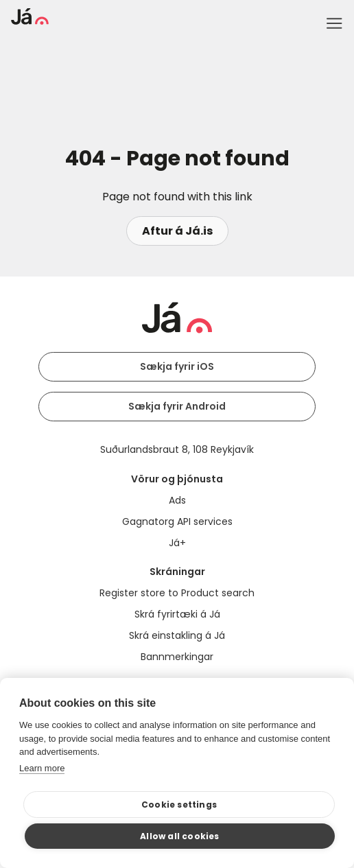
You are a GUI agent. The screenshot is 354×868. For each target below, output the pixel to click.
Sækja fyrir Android (177, 406)
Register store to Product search (177, 593)
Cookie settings (179, 805)
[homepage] (30, 21)
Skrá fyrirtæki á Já (177, 614)
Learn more (42, 768)
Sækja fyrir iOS (177, 366)
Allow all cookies (179, 836)
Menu (334, 23)
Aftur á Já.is (177, 231)
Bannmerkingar (177, 657)
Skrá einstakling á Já (177, 635)
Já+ (177, 543)
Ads (177, 500)
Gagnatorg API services (177, 521)
